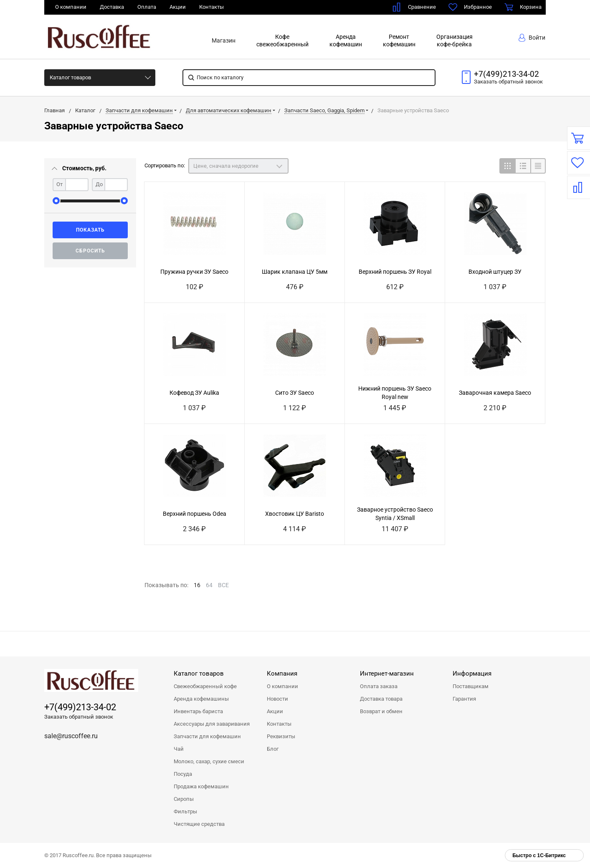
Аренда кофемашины (201, 699)
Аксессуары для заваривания (212, 724)
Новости (277, 699)
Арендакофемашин (346, 40)
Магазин (224, 40)
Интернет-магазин (387, 674)
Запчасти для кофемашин (207, 736)
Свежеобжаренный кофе (205, 686)
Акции (178, 7)
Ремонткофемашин (399, 40)
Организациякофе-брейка (455, 40)
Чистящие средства (199, 824)
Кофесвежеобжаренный (282, 40)
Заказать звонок (508, 82)
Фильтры (185, 811)
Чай (179, 749)
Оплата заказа (379, 686)
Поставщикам (471, 686)
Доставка (112, 7)
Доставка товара (381, 699)
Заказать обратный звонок (79, 717)
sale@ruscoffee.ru (71, 736)
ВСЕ (223, 585)
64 (209, 585)
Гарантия (464, 699)
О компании (71, 7)
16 (197, 585)
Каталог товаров (70, 77)
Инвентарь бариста (198, 711)
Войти (532, 38)
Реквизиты (281, 736)
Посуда (183, 774)
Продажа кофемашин (201, 786)
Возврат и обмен (381, 711)
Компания (282, 674)
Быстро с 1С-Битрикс (539, 855)
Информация (472, 674)
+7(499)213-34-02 (506, 74)
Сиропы (184, 799)
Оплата (147, 7)
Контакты (211, 7)
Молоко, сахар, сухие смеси (209, 761)
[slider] (56, 201)
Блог (273, 749)
